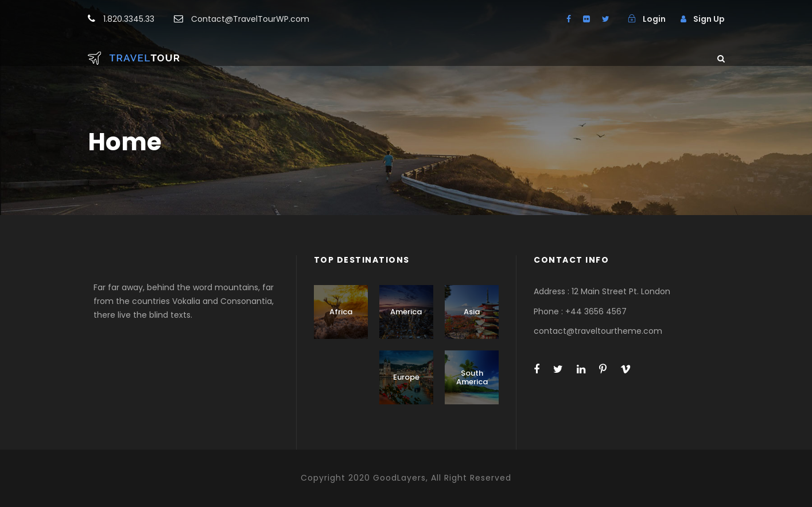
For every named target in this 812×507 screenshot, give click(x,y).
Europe (406, 377)
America (406, 312)
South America (472, 378)
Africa (341, 312)
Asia (472, 312)
